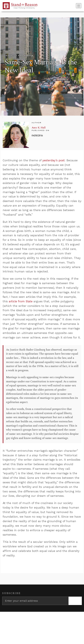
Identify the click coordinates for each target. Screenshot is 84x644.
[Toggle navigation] (79, 6)
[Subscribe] (75, 601)
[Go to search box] (75, 6)
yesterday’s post (54, 160)
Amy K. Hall (39, 128)
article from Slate (21, 301)
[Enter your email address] (35, 601)
